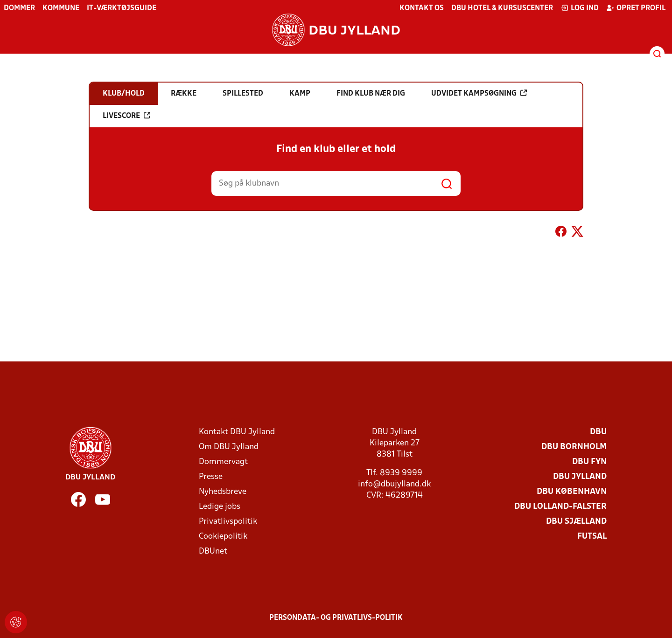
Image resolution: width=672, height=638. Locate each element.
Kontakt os (422, 8)
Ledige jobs (220, 507)
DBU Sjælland (576, 522)
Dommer (19, 8)
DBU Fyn (589, 462)
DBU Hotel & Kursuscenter (502, 8)
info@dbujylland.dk (394, 484)
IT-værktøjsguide (122, 8)
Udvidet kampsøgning (479, 93)
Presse (211, 477)
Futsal (592, 537)
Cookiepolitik (223, 537)
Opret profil (636, 8)
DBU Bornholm (574, 447)
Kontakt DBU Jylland (237, 432)
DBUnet (213, 551)
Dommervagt (223, 462)
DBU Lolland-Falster (560, 507)
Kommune (61, 8)
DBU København (572, 492)
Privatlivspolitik (228, 522)
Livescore (126, 116)
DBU (598, 432)
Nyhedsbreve (223, 492)
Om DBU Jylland (229, 447)
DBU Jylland (580, 477)
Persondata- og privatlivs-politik (336, 618)
